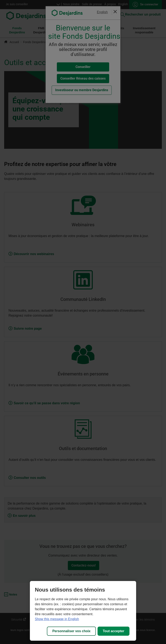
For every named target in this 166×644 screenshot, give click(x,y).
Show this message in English (57, 619)
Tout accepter (114, 631)
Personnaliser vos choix (71, 631)
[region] (83, 611)
